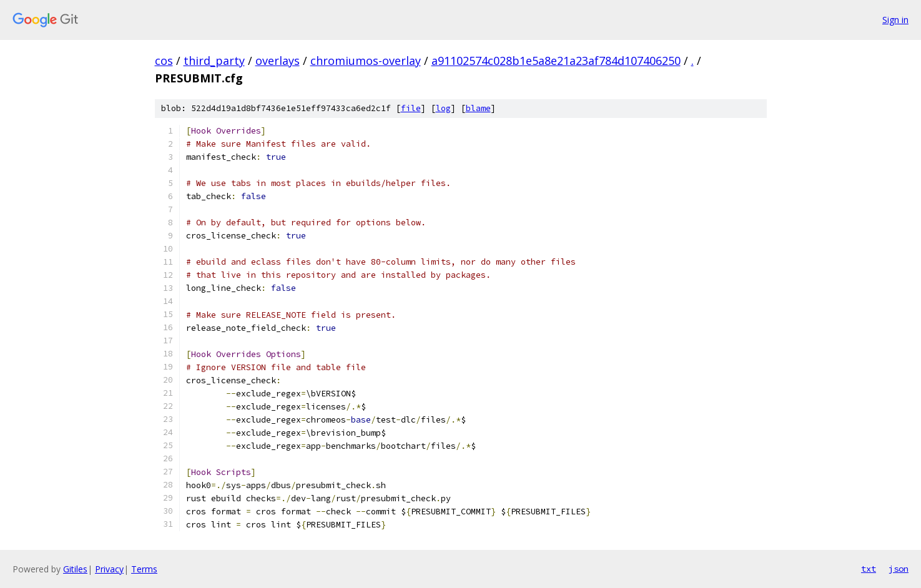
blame (478, 108)
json (899, 569)
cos (164, 61)
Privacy (109, 569)
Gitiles (75, 569)
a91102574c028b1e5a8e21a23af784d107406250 (556, 61)
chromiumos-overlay (366, 61)
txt (869, 569)
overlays (278, 61)
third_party (214, 61)
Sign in (895, 20)
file (411, 108)
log (443, 108)
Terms (144, 569)
